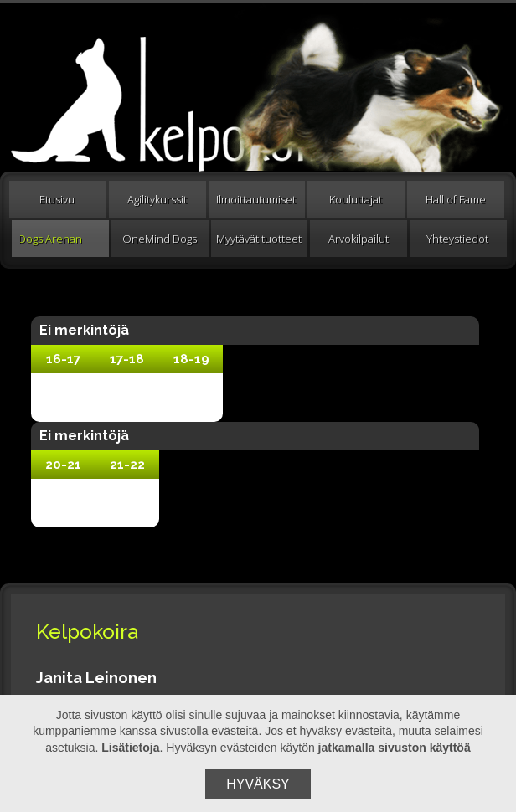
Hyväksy (258, 784)
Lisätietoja (130, 748)
